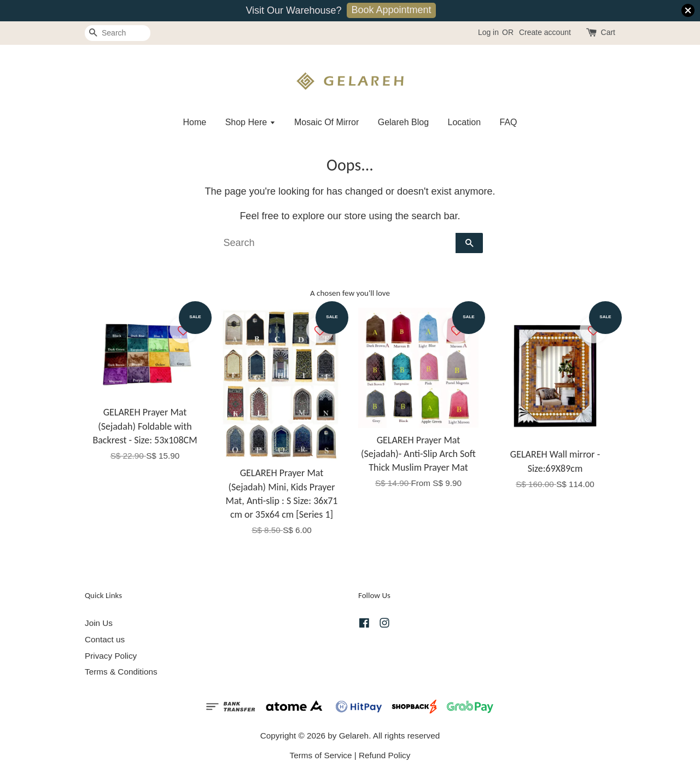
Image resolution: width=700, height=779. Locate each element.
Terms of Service (321, 755)
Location (465, 122)
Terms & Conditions (121, 672)
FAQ (509, 122)
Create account (545, 32)
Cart (608, 32)
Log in (488, 32)
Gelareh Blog (403, 122)
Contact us (105, 639)
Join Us (99, 623)
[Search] (118, 33)
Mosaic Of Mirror (326, 122)
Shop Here (250, 122)
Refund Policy (384, 755)
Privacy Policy (111, 656)
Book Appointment (391, 10)
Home (194, 122)
